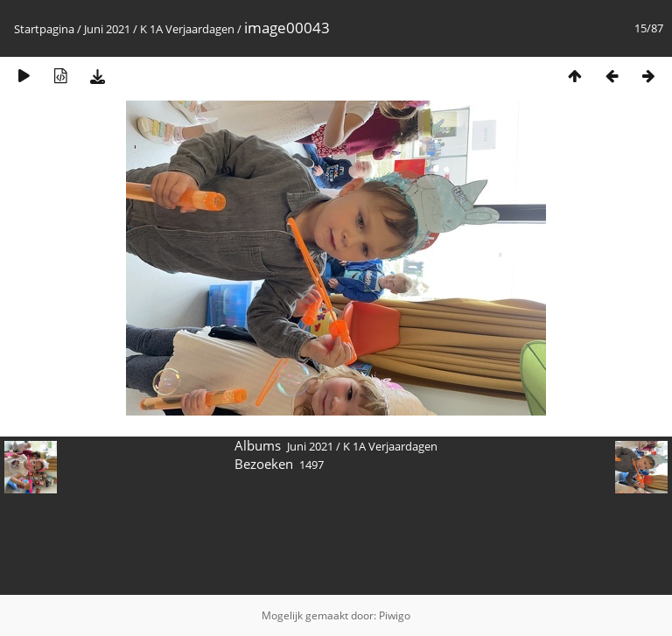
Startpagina (44, 29)
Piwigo (395, 615)
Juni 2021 (107, 29)
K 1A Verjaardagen (187, 29)
